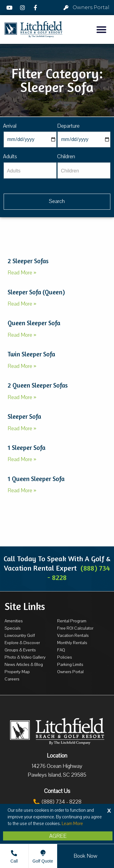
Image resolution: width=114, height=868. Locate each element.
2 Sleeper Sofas (28, 261)
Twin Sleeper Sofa (31, 354)
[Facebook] (36, 8)
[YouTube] (10, 8)
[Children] (84, 170)
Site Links (25, 606)
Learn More (72, 824)
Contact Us (57, 791)
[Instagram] (23, 8)
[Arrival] (30, 139)
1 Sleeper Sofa (26, 448)
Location (57, 756)
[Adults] (30, 170)
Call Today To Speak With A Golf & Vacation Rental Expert (57, 568)
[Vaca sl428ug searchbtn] (57, 202)
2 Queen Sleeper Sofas (38, 385)
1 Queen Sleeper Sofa (36, 479)
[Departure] (84, 139)
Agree (58, 836)
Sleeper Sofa (24, 416)
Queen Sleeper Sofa (34, 323)
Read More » (22, 273)
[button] (102, 29)
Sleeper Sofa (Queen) (36, 292)
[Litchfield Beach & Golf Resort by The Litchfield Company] (33, 29)
